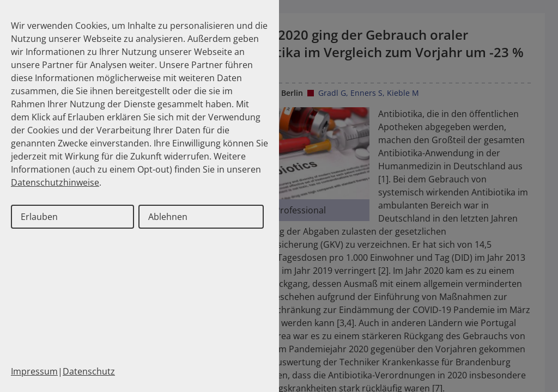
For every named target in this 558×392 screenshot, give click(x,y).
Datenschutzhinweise (55, 182)
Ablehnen (168, 217)
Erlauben (39, 217)
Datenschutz (89, 371)
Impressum (34, 371)
